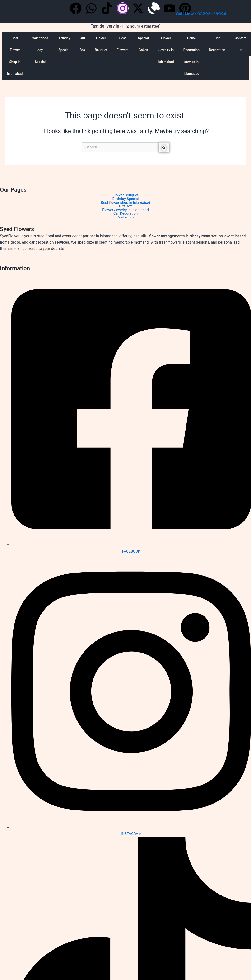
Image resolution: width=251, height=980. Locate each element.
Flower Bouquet (101, 44)
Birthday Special (64, 44)
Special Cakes (143, 44)
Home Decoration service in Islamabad (191, 56)
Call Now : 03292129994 (201, 14)
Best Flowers (123, 44)
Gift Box (83, 44)
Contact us (126, 218)
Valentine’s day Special (40, 50)
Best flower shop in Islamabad (126, 203)
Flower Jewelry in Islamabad (166, 50)
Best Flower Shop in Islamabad (15, 56)
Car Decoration (217, 44)
